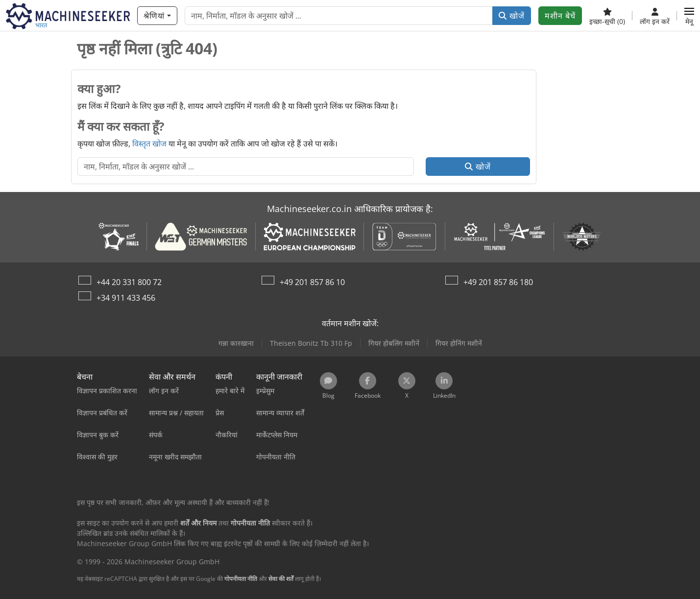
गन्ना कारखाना (236, 343)
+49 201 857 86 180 (498, 282)
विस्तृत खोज (149, 144)
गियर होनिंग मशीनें (459, 343)
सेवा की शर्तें (281, 579)
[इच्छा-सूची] (607, 16)
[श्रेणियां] (157, 16)
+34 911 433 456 (126, 298)
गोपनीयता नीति (241, 579)
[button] (689, 16)
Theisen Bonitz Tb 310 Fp (311, 343)
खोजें (512, 16)
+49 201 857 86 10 (312, 282)
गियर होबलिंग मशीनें (394, 343)
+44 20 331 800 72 (129, 282)
